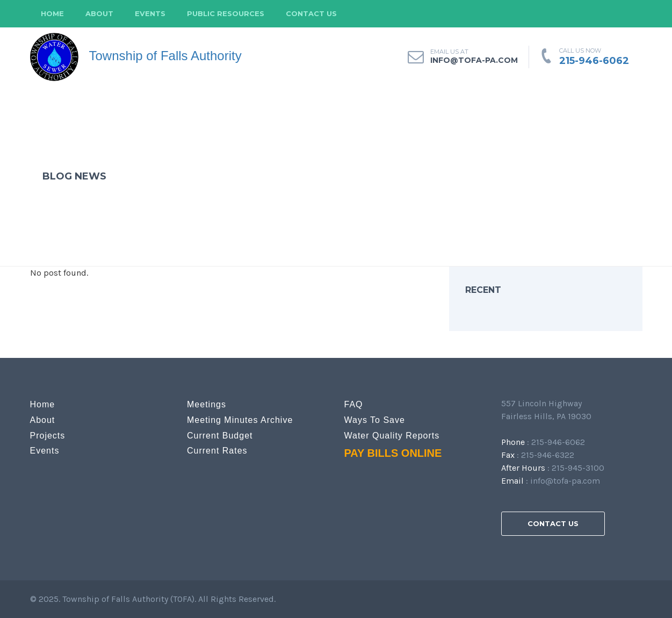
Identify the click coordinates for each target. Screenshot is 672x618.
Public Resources (226, 13)
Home (52, 13)
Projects (48, 436)
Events (150, 13)
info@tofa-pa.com (565, 481)
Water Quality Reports (392, 436)
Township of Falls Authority (136, 57)
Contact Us (311, 13)
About (99, 13)
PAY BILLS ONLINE (393, 453)
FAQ (354, 404)
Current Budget (220, 436)
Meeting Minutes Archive (240, 420)
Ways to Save (375, 420)
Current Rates (217, 451)
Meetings (207, 404)
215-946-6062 (594, 61)
